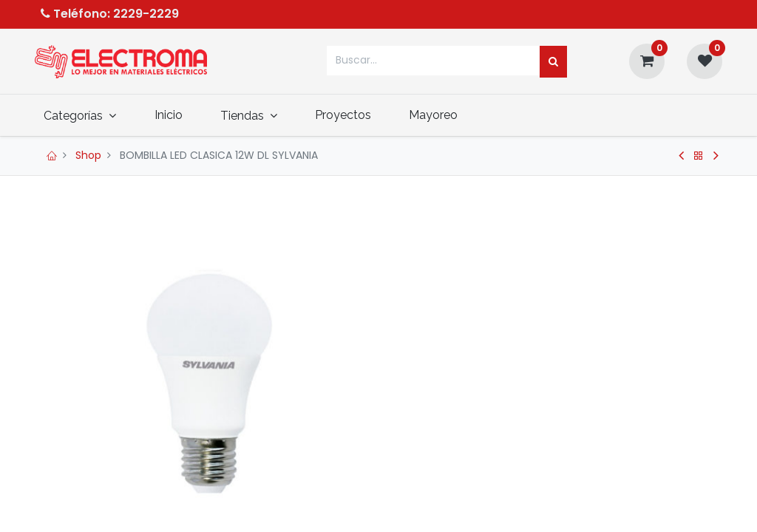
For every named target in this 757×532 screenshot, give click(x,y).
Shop (88, 155)
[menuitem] (178, 115)
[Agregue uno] (471, 453)
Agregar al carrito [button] (473, 494)
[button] (583, 494)
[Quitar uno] (406, 453)
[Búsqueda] (553, 62)
